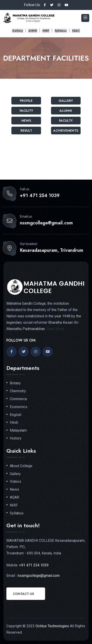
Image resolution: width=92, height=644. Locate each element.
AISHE (33, 31)
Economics (19, 407)
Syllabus (61, 31)
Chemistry (18, 391)
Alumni (66, 111)
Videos (15, 482)
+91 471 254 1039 (40, 196)
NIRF (46, 31)
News (26, 121)
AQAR (14, 497)
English (16, 415)
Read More (55, 329)
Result (26, 131)
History (16, 438)
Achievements (66, 131)
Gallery (18, 31)
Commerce (18, 399)
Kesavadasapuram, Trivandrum (52, 250)
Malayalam (18, 430)
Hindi (14, 423)
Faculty (66, 121)
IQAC (76, 31)
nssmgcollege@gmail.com (46, 223)
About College (21, 466)
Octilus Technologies (52, 626)
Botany (15, 383)
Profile (26, 101)
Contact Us (23, 594)
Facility (26, 111)
